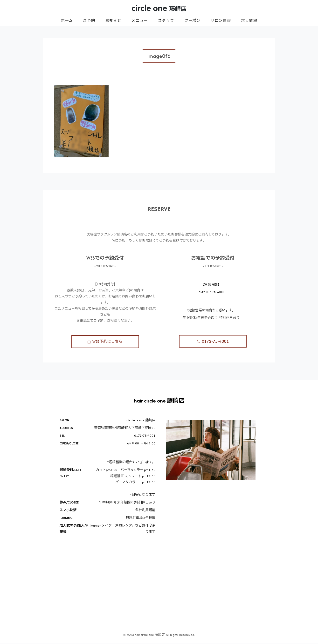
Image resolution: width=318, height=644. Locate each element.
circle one (159, 8)
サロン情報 (221, 21)
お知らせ (113, 21)
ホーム (67, 21)
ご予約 (89, 21)
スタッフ (166, 21)
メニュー (140, 21)
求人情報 (249, 21)
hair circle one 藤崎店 (159, 401)
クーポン (192, 21)
